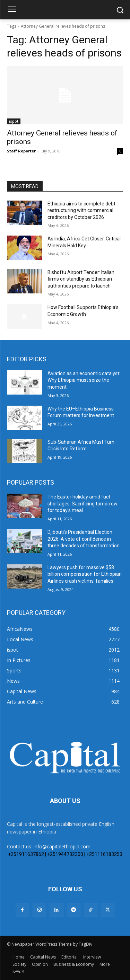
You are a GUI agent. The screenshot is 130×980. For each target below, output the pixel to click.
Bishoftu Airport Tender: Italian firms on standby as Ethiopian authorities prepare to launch (81, 279)
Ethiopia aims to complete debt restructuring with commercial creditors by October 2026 (81, 210)
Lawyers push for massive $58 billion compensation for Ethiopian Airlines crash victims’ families (85, 574)
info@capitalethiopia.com (62, 846)
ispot (14, 121)
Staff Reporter (21, 151)
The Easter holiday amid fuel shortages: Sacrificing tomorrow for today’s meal (83, 504)
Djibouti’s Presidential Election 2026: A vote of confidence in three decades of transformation (84, 539)
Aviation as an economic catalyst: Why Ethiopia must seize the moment (84, 380)
